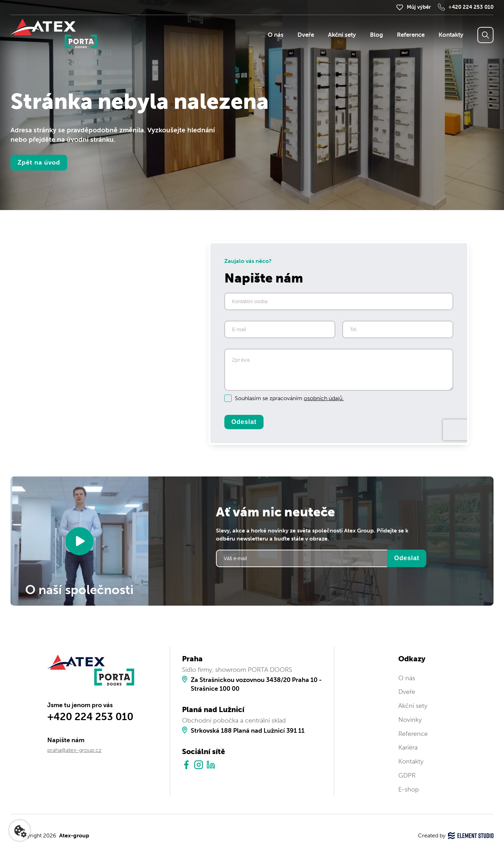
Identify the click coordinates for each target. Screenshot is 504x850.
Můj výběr (419, 7)
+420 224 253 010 (471, 7)
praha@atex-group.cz (74, 750)
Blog (376, 35)
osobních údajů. (324, 398)
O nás (276, 35)
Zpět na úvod (39, 162)
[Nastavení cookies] (20, 830)
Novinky (410, 720)
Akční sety (342, 35)
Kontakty (451, 35)
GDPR (407, 775)
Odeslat (244, 422)
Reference (411, 35)
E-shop (409, 789)
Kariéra (408, 747)
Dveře (306, 35)
